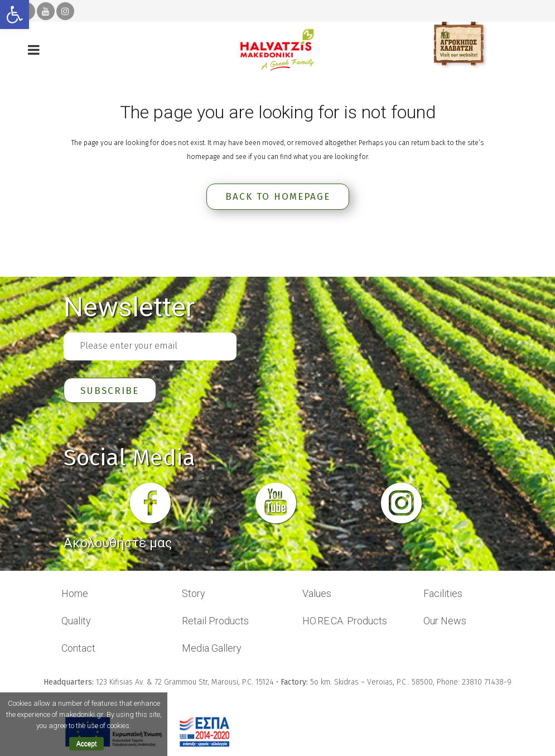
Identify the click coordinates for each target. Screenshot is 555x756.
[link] (15, 15)
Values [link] (317, 594)
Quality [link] (76, 622)
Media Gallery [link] (212, 649)
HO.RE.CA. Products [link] (345, 622)
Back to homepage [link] (278, 197)
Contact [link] (78, 649)
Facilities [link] (443, 594)
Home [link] (75, 594)
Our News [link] (445, 622)
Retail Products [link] (215, 622)
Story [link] (194, 594)
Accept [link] (87, 744)
